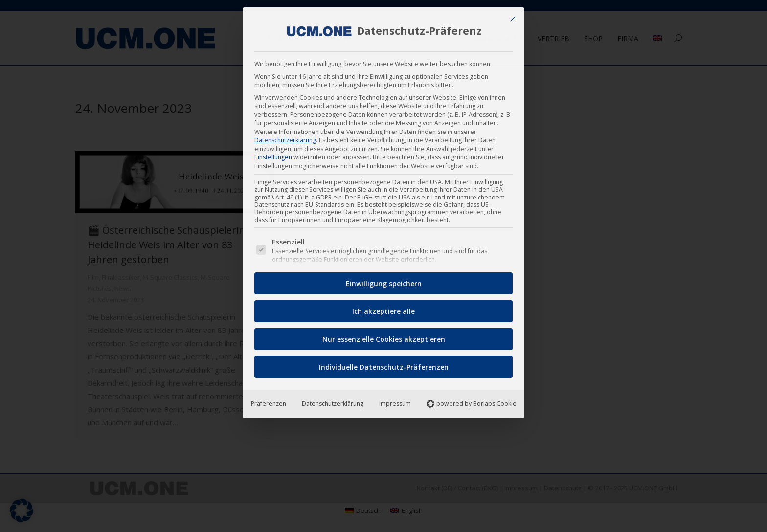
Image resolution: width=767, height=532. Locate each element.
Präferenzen (269, 400)
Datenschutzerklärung (285, 137)
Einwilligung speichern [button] (384, 280)
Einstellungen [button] (273, 154)
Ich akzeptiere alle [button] (383, 308)
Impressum (395, 400)
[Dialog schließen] (513, 16)
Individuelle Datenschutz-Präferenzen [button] (384, 364)
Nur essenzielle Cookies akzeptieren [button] (384, 336)
